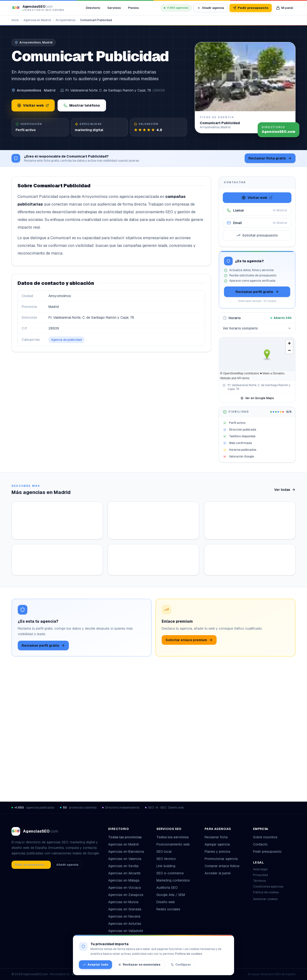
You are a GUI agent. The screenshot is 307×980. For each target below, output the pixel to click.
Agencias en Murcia (123, 902)
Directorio (93, 8)
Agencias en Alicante (124, 873)
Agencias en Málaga (124, 880)
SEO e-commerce (170, 873)
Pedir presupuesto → (31, 865)
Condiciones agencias (268, 887)
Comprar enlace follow (222, 866)
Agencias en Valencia (125, 859)
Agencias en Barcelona (126, 852)
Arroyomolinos (65, 20)
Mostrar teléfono (82, 105)
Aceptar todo (95, 965)
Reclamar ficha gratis (270, 158)
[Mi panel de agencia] (285, 8)
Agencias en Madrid (37, 20)
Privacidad (260, 875)
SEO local (164, 852)
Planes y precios (218, 852)
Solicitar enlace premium (189, 766)
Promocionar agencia (221, 859)
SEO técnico (166, 859)
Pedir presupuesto (251, 8)
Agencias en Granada (125, 909)
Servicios (114, 8)
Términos (259, 881)
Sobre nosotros (265, 837)
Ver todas (285, 490)
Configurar (181, 965)
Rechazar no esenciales (139, 965)
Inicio (15, 20)
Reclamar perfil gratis (257, 292)
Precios (133, 8)
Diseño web (166, 902)
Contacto (260, 844)
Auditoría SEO (167, 888)
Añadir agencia (211, 8)
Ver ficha (77, 595)
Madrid (50, 90)
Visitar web (33, 105)
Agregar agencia (217, 844)
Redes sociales (168, 909)
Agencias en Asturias (125, 924)
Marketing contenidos (173, 880)
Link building (166, 866)
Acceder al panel (218, 873)
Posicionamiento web (173, 844)
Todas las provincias (127, 837)
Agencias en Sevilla (123, 866)
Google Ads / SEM (171, 895)
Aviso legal (260, 869)
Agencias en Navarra (124, 916)
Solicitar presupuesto (257, 235)
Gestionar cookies (265, 899)
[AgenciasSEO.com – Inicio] (38, 8)
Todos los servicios (174, 837)
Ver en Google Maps (257, 398)
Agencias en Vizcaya (124, 888)
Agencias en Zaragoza (126, 895)
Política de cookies (266, 892)
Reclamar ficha (216, 837)
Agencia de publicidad (66, 340)
